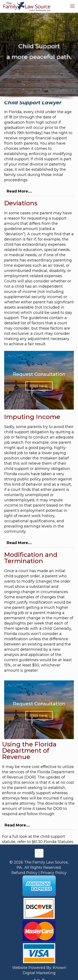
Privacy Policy (54, 873)
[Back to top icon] (39, 853)
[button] (39, 191)
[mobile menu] (72, 6)
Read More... (19, 191)
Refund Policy (24, 873)
